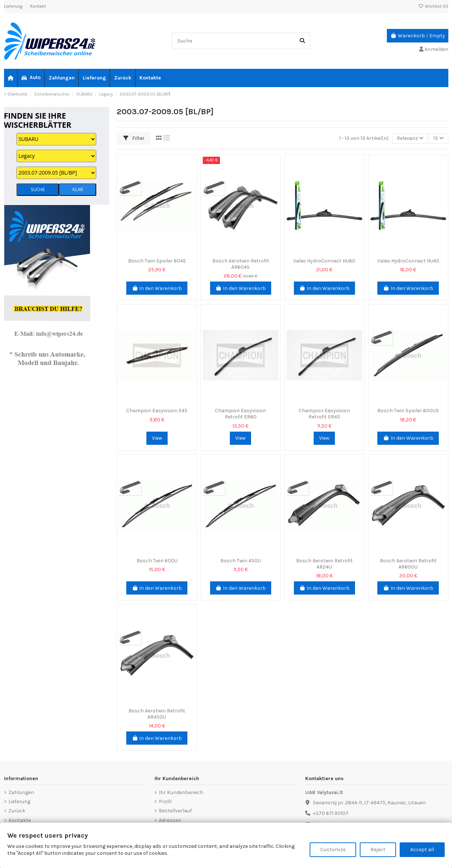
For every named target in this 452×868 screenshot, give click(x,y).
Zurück (17, 811)
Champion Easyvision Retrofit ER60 (240, 414)
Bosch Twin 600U (157, 561)
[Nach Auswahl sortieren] (410, 139)
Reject (378, 850)
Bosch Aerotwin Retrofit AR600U (408, 564)
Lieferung (14, 6)
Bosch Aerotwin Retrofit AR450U (157, 714)
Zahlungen (21, 792)
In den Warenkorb (157, 288)
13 (438, 138)
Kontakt (38, 6)
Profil (165, 802)
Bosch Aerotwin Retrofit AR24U (324, 564)
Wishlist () (433, 6)
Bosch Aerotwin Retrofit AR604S (241, 264)
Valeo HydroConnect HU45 (408, 261)
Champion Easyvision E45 (157, 411)
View (157, 438)
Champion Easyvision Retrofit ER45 (324, 414)
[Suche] (302, 41)
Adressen (170, 820)
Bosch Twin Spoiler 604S (157, 261)
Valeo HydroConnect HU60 (324, 261)
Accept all (422, 850)
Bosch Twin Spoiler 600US (408, 411)
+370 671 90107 (331, 813)
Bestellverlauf (175, 811)
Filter (134, 138)
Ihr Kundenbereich (181, 792)
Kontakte (20, 820)
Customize (333, 850)
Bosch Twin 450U (241, 561)
